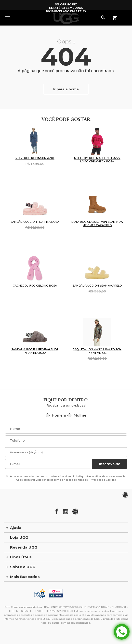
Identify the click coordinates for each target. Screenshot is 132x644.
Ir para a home (66, 89)
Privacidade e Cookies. (102, 480)
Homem (59, 415)
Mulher (80, 415)
